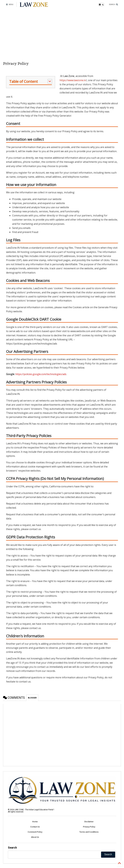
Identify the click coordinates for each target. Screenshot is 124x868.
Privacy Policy (89, 827)
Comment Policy (35, 832)
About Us (35, 837)
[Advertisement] (62, 35)
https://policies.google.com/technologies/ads (41, 374)
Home (35, 822)
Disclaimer (89, 822)
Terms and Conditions (89, 832)
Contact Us (35, 827)
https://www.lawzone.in (73, 80)
